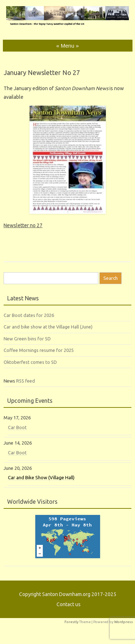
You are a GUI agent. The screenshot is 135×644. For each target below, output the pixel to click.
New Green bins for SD (27, 339)
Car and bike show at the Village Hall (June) (48, 327)
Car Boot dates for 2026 (29, 315)
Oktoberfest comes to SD (30, 362)
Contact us (69, 604)
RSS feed (26, 381)
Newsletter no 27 (23, 225)
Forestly (71, 622)
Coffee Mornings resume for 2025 (39, 350)
